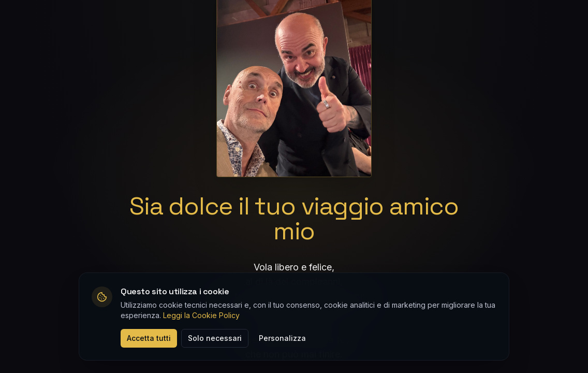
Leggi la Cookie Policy (201, 315)
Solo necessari (215, 338)
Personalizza (282, 338)
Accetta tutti (149, 338)
